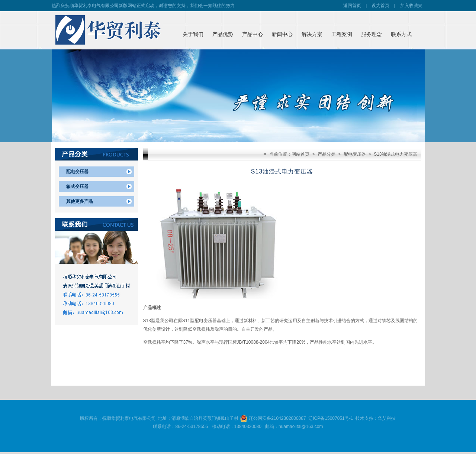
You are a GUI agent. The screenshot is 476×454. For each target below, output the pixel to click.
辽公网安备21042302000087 (277, 418)
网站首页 (300, 154)
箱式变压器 (77, 187)
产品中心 (253, 34)
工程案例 (342, 34)
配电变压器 (77, 172)
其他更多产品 (80, 201)
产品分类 (327, 154)
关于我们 (193, 34)
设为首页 (380, 6)
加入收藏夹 (411, 6)
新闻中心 (282, 34)
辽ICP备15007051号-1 (331, 418)
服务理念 (372, 34)
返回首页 (352, 6)
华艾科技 (387, 418)
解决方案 (312, 34)
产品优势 (223, 34)
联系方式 (401, 34)
